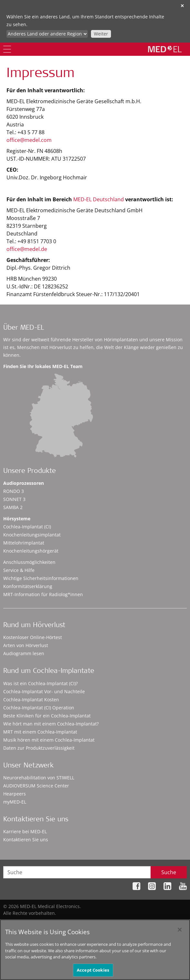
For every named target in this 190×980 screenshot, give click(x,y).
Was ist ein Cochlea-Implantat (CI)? (40, 683)
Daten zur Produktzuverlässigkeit (39, 748)
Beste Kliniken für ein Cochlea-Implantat (47, 716)
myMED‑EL (15, 802)
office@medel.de (27, 249)
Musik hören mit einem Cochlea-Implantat (49, 740)
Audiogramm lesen (24, 653)
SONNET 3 (14, 499)
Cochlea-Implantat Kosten (31, 700)
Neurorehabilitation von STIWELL (39, 778)
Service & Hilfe (19, 570)
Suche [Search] (169, 872)
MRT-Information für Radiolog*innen (43, 594)
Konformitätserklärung (28, 586)
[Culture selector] (47, 34)
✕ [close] (182, 6)
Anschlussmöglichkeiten (29, 562)
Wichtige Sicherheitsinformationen (41, 578)
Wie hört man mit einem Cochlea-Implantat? (51, 724)
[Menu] (7, 49)
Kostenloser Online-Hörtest (33, 637)
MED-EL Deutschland (99, 199)
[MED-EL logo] (165, 49)
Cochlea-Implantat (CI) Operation (39, 708)
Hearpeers (15, 794)
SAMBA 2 (13, 507)
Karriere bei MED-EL (25, 831)
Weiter (101, 34)
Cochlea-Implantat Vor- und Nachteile (44, 691)
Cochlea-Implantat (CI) (27, 527)
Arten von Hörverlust (26, 645)
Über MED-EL (24, 328)
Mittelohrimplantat (24, 543)
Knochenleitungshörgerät (31, 551)
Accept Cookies (93, 972)
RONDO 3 (14, 491)
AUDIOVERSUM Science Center (36, 786)
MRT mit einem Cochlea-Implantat (40, 732)
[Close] (180, 932)
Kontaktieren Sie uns (26, 840)
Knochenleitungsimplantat (32, 535)
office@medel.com (29, 140)
